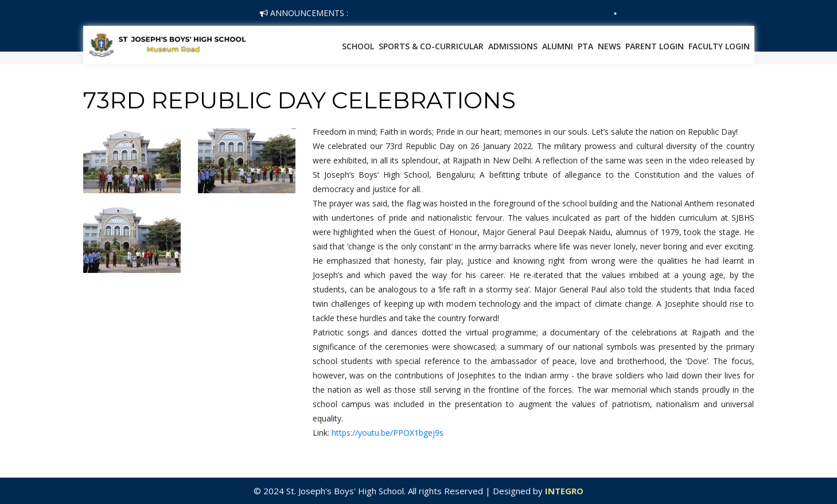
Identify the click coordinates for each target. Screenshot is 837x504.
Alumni (558, 46)
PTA (585, 46)
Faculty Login (719, 46)
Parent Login (655, 46)
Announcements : (304, 13)
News (609, 46)
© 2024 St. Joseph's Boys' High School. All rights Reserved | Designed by (399, 491)
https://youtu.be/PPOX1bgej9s (388, 433)
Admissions (513, 46)
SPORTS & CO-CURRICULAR (431, 46)
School (358, 46)
